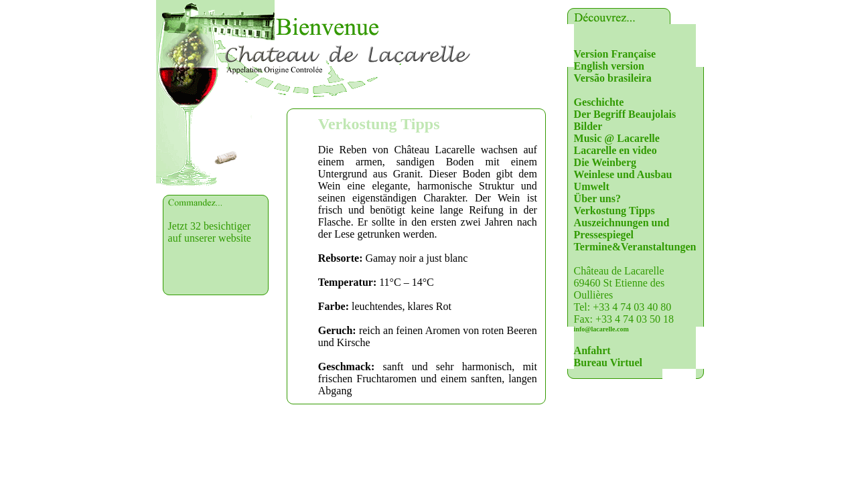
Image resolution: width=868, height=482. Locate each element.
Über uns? (597, 198)
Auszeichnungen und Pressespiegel (622, 229)
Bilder (588, 126)
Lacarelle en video (616, 150)
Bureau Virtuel (608, 363)
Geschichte (599, 102)
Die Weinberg (605, 162)
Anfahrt (592, 350)
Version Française (615, 54)
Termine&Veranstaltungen (635, 247)
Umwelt (592, 186)
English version (609, 66)
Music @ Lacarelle (617, 138)
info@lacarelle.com (601, 329)
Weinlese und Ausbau (623, 174)
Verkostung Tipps (614, 211)
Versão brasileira (613, 78)
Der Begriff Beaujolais (625, 114)
